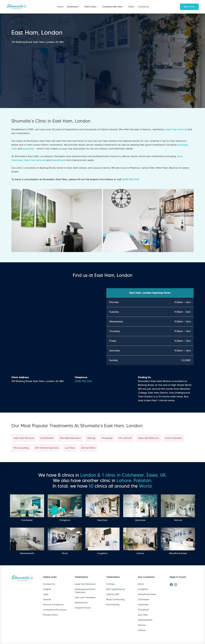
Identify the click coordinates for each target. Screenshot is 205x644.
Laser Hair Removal (24, 438)
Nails (141, 438)
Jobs (46, 594)
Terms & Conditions (53, 605)
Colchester (144, 599)
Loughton (143, 589)
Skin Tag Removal (116, 589)
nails (14, 149)
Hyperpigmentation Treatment (85, 591)
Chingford (143, 610)
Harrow (142, 625)
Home (60, 7)
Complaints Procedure (55, 610)
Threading (107, 438)
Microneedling (21, 448)
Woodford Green (147, 594)
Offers (131, 7)
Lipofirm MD (113, 594)
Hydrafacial (81, 603)
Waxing (91, 438)
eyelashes (28, 149)
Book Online (189, 7)
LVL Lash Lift (125, 438)
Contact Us (143, 7)
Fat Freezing (113, 605)
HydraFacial (58, 160)
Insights (47, 589)
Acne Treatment (174, 438)
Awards (47, 599)
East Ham (143, 615)
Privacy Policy (50, 615)
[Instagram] (176, 585)
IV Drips (110, 584)
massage (183, 145)
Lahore (142, 630)
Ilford (141, 584)
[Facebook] (171, 585)
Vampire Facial (83, 608)
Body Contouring (115, 599)
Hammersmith (145, 620)
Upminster (143, 605)
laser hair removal (176, 129)
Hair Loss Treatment (85, 597)
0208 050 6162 (130, 179)
